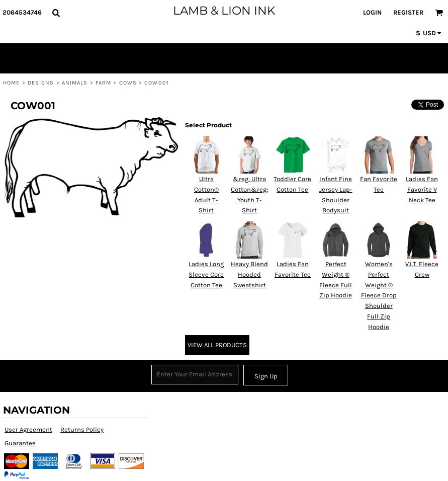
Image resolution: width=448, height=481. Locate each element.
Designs (41, 83)
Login (372, 12)
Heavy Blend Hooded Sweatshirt (249, 274)
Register (408, 12)
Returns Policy (82, 429)
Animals (75, 83)
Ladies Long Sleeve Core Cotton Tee (206, 274)
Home (11, 83)
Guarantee (20, 443)
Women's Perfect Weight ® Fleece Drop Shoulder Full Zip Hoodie (379, 295)
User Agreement (28, 429)
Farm (103, 83)
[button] (56, 13)
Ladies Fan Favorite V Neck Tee (422, 189)
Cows (128, 83)
